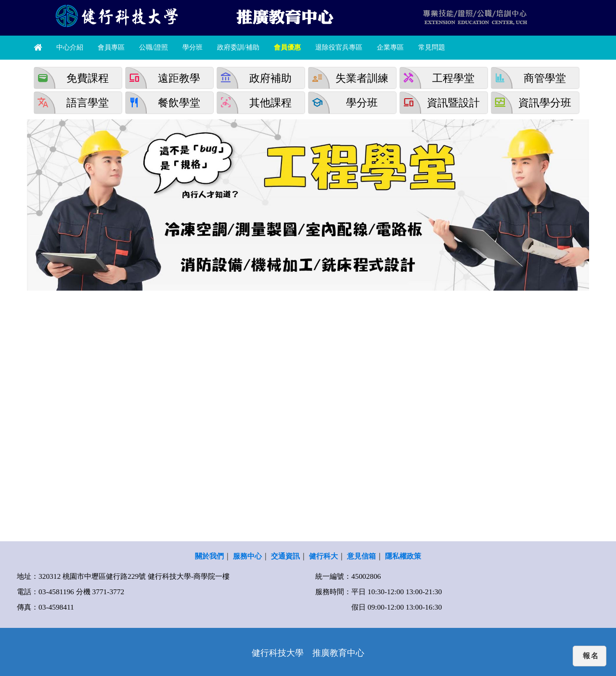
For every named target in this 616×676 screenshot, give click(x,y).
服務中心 (247, 556)
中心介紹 (70, 47)
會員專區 (111, 47)
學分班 (192, 47)
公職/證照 (154, 47)
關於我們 (209, 556)
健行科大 (323, 556)
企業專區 (390, 47)
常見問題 (432, 47)
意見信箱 (361, 556)
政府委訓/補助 (238, 47)
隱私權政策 (403, 556)
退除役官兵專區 (339, 47)
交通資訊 (285, 556)
